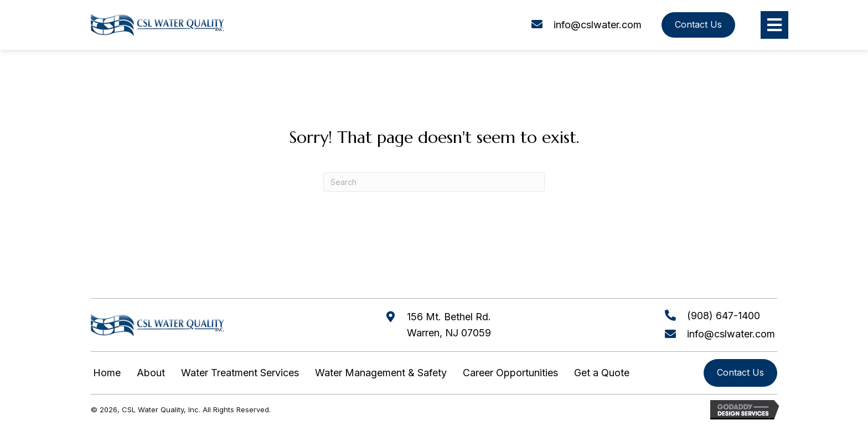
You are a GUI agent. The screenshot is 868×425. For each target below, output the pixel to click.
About (151, 373)
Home (107, 373)
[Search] (434, 182)
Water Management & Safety (381, 373)
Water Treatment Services (240, 373)
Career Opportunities (510, 373)
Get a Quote (602, 373)
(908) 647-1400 (724, 316)
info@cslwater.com (598, 25)
